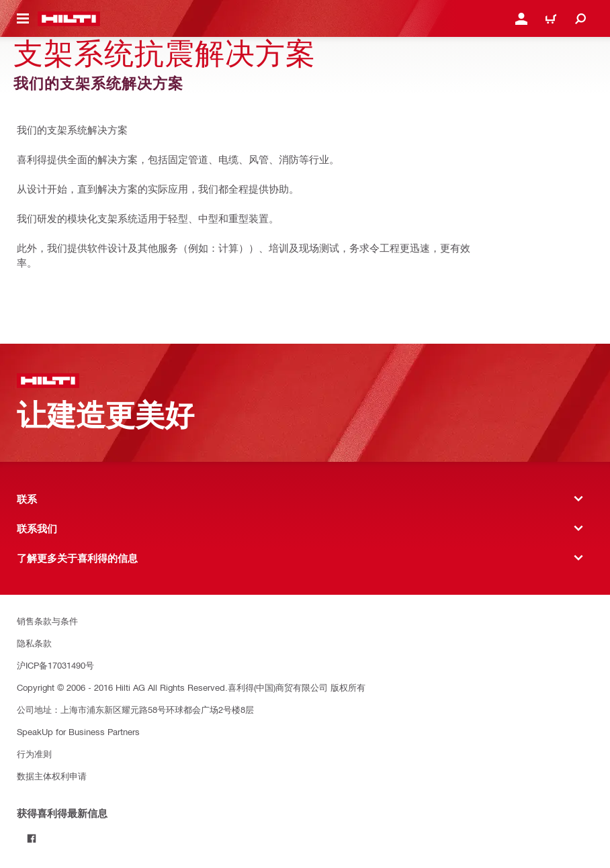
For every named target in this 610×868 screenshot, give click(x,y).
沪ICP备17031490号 (55, 665)
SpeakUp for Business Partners (78, 731)
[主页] (69, 19)
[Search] (580, 19)
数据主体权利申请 (52, 776)
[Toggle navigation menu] (23, 19)
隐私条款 (34, 643)
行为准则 (34, 754)
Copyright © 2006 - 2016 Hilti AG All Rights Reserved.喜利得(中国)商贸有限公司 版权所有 (191, 687)
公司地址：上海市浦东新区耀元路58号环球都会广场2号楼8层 (135, 709)
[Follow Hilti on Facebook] (32, 838)
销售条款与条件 (47, 621)
